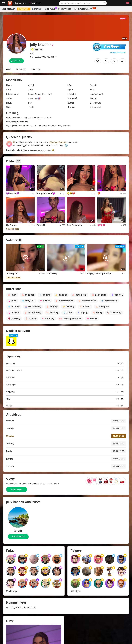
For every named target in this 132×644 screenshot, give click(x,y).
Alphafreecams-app (84, 9)
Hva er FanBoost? (118, 52)
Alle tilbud (51, 9)
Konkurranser (65, 9)
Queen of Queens (58, 142)
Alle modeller (9, 9)
